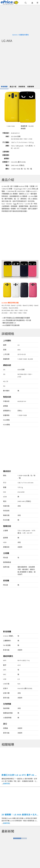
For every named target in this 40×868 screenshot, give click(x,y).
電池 (5, 501)
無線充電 (6, 515)
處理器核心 (7, 411)
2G (4, 370)
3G (4, 374)
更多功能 (6, 698)
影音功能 (6, 650)
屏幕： (8, 146)
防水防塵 (6, 520)
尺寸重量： (6, 142)
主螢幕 (5, 531)
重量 (5, 487)
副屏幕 (5, 538)
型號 (5, 350)
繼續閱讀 (6, 784)
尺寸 (5, 483)
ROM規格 (6, 425)
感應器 (5, 728)
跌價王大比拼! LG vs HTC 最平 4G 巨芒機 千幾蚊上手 (19, 775)
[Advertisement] (20, 64)
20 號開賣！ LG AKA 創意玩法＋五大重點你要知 (19, 815)
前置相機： (6, 155)
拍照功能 (6, 567)
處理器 (5, 406)
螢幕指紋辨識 (8, 713)
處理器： (7, 158)
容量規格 (6, 415)
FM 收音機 (7, 645)
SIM (4, 492)
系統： (8, 136)
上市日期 (6, 354)
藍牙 (5, 665)
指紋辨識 (6, 708)
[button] (26, 3)
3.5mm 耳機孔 (8, 636)
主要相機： (6, 152)
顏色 (5, 475)
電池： (8, 165)
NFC (5, 674)
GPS (5, 670)
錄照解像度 (7, 562)
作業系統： (6, 133)
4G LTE (6, 381)
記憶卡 (5, 688)
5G (4, 386)
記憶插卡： (6, 162)
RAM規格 (6, 420)
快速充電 (6, 506)
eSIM (5, 497)
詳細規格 (22, 87)
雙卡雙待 (6, 391)
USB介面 (6, 684)
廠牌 (5, 345)
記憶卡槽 (6, 693)
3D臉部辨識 (7, 718)
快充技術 (6, 511)
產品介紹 (13, 87)
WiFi (5, 660)
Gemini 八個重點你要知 (21, 35)
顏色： (8, 169)
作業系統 (6, 401)
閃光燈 (5, 558)
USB (5, 679)
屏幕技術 (6, 547)
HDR (5, 542)
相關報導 (31, 87)
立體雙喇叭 (7, 641)
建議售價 (6, 359)
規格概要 (4, 87)
